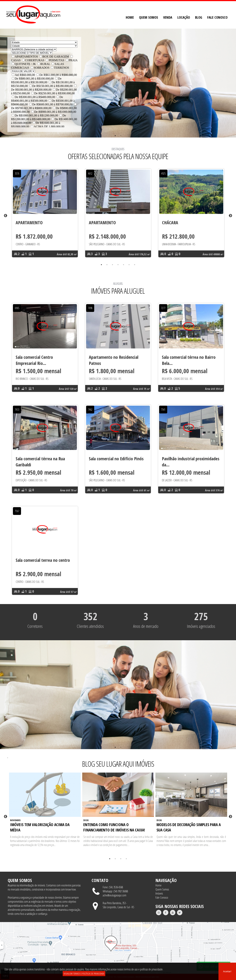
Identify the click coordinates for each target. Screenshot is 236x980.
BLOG (199, 17)
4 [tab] (118, 265)
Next (230, 216)
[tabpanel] (45, 216)
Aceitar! (227, 971)
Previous (6, 216)
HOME (130, 17)
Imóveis (159, 893)
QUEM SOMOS (149, 17)
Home (158, 885)
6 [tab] (129, 265)
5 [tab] (124, 265)
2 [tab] (121, 136)
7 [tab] (135, 265)
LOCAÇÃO (184, 17)
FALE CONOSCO (217, 17)
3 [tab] (112, 265)
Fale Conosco (162, 898)
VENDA (168, 17)
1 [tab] (115, 136)
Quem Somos (162, 889)
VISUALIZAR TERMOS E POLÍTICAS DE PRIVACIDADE (84, 974)
